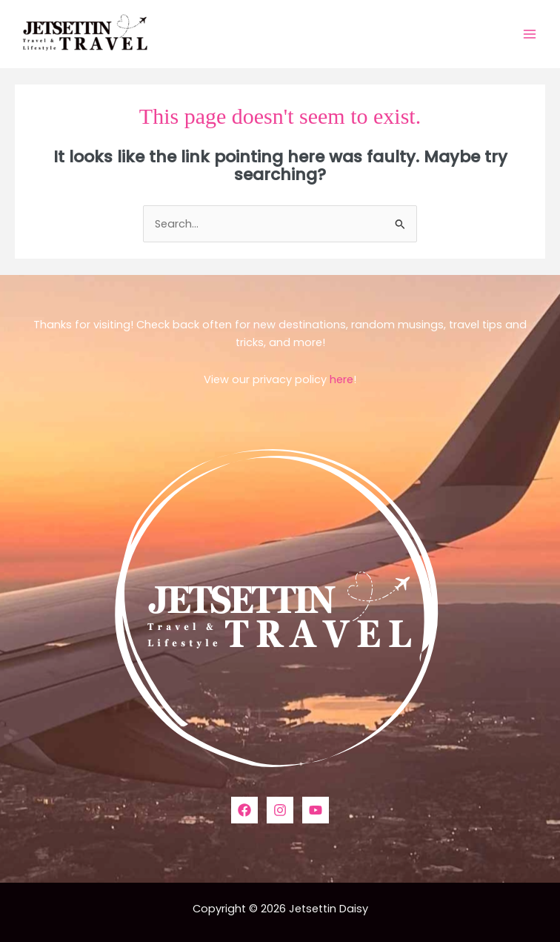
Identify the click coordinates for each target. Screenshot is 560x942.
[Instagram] (280, 810)
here (341, 379)
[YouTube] (316, 810)
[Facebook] (244, 810)
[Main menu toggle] (530, 34)
